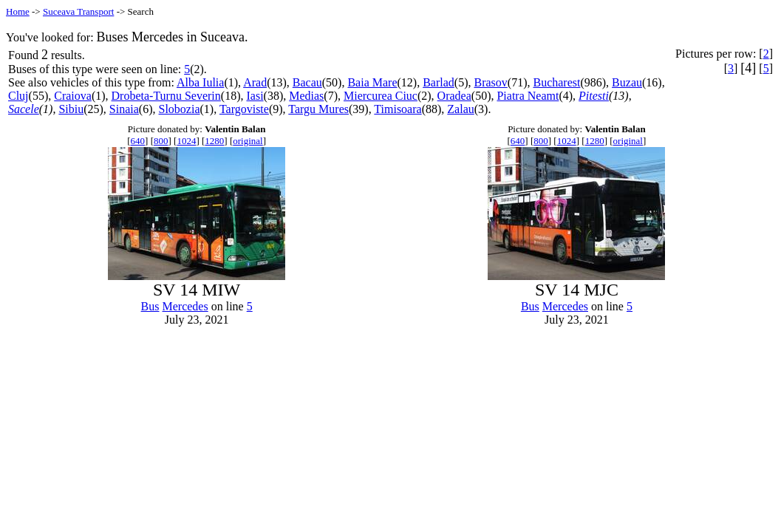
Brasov (490, 82)
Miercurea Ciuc (381, 96)
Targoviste (244, 109)
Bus (150, 306)
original (248, 141)
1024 (186, 141)
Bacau (307, 82)
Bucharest (556, 82)
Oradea (454, 96)
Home (18, 11)
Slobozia (180, 109)
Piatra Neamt (528, 96)
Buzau (627, 82)
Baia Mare (372, 82)
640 (138, 141)
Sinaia (124, 109)
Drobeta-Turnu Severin (166, 96)
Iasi (255, 96)
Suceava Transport (78, 11)
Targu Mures (318, 109)
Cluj (18, 96)
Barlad (439, 82)
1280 (214, 141)
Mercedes (185, 306)
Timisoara (398, 109)
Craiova (73, 96)
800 (161, 141)
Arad (255, 82)
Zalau (460, 109)
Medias (306, 96)
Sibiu (71, 109)
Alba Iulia (200, 82)
